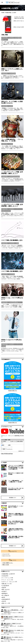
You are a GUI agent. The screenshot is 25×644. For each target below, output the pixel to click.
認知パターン (5, 603)
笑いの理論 (4, 595)
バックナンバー (10, 449)
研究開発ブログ (12, 498)
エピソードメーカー (7, 556)
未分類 (3, 591)
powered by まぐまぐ (21, 451)
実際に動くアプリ (6, 584)
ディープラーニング (6, 578)
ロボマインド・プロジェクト (8, 582)
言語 (3, 601)
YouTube (4, 576)
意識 (3, 588)
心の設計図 (4, 586)
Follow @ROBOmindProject (7, 454)
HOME (3, 13)
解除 (9, 445)
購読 (4, 445)
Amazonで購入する (13, 391)
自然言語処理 (5, 599)
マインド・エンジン (6, 580)
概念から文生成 (6, 565)
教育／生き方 (5, 590)
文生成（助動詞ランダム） (8, 563)
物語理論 (4, 593)
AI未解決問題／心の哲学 (7, 574)
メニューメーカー (6, 554)
